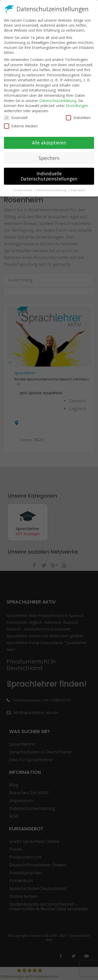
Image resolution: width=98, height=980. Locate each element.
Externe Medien (21, 126)
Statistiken (78, 118)
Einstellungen (77, 106)
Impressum (78, 190)
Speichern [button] (49, 158)
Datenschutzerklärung (58, 101)
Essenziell (16, 118)
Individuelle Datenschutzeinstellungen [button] (49, 176)
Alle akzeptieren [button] (49, 143)
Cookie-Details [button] (23, 190)
